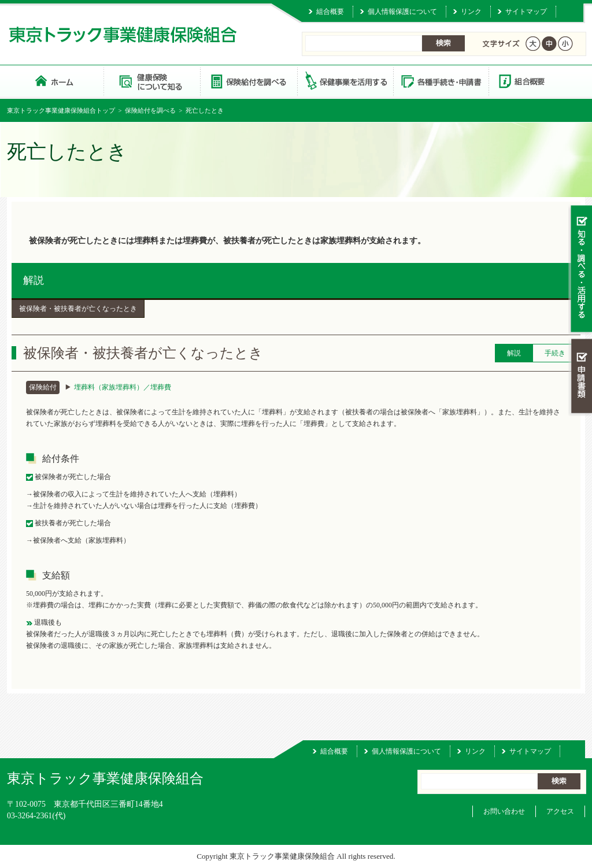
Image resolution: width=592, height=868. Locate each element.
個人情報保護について (402, 12)
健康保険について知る (152, 81)
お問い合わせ (504, 811)
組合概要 (330, 12)
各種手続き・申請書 (441, 81)
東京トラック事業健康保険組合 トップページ (55, 81)
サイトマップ (526, 12)
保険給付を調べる (248, 81)
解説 (34, 280)
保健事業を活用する (345, 81)
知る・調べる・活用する (580, 270)
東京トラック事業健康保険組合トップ (61, 110)
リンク (471, 12)
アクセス (560, 811)
